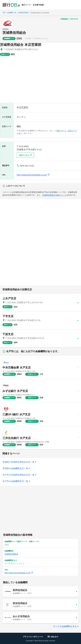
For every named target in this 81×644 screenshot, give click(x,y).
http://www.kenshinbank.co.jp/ (33, 175)
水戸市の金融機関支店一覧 (15, 481)
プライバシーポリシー (32, 637)
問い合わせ (52, 637)
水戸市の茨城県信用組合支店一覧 (18, 475)
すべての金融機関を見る (65, 626)
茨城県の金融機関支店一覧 (15, 468)
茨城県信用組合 (14, 33)
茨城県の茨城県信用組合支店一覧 (18, 462)
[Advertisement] (40, 81)
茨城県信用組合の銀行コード (54, 195)
